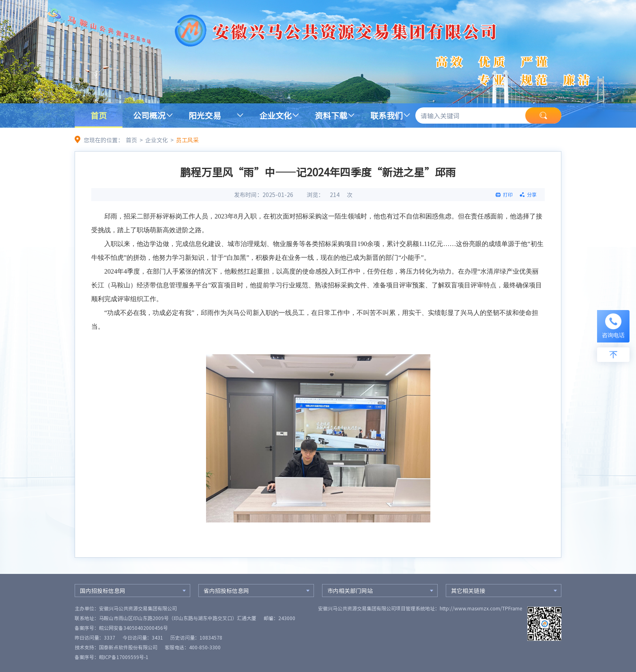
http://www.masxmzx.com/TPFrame (481, 608)
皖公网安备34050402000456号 (133, 628)
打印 (508, 195)
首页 (99, 115)
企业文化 (275, 115)
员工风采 (187, 140)
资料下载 (331, 115)
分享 (532, 195)
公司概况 (149, 115)
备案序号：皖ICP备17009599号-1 (112, 657)
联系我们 (387, 115)
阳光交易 (205, 115)
